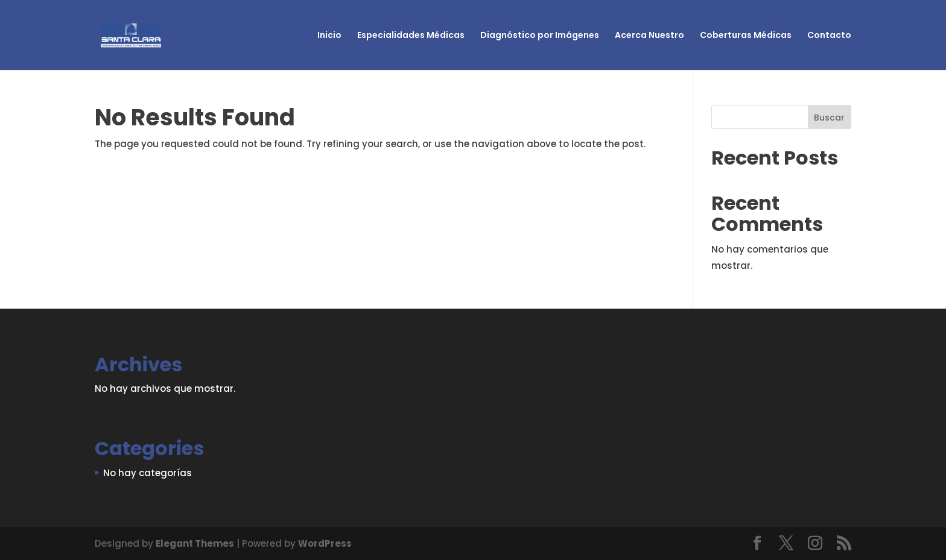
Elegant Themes (195, 543)
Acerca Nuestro (649, 36)
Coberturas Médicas (746, 36)
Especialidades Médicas (411, 36)
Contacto (829, 36)
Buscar (829, 118)
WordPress (325, 543)
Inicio (329, 36)
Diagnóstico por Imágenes (540, 36)
